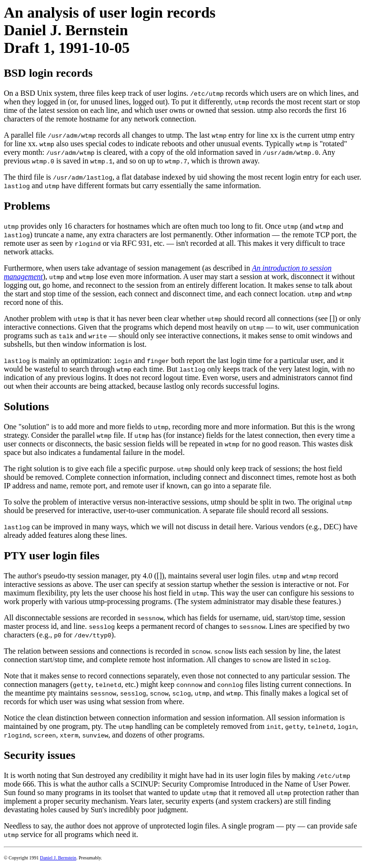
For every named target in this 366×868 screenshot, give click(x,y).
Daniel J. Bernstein (58, 858)
